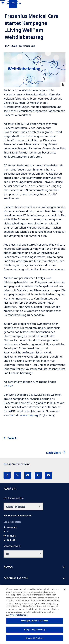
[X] (17, 475)
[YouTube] (28, 475)
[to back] (34, 440)
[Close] (64, 589)
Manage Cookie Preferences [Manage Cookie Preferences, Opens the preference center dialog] (34, 621)
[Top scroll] (56, 453)
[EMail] (48, 475)
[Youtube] (11, 536)
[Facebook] (7, 475)
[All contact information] (18, 516)
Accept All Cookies (34, 638)
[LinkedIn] (38, 475)
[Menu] (13, 4)
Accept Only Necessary (34, 629)
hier (10, 386)
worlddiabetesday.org (24, 415)
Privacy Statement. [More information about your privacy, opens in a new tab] (19, 615)
